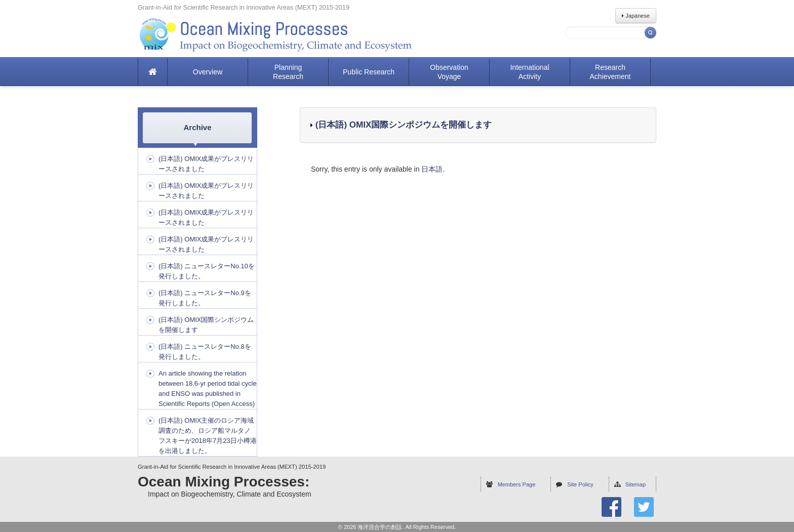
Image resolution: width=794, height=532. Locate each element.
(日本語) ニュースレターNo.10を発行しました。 (207, 271)
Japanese (636, 16)
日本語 (432, 169)
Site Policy (580, 484)
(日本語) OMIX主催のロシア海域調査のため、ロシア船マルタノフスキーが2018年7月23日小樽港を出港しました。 (208, 436)
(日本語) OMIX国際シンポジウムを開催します (402, 125)
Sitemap (636, 484)
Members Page (517, 484)
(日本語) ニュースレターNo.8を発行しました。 (205, 352)
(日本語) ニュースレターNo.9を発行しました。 (205, 298)
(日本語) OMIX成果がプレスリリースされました (206, 164)
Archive (197, 127)
